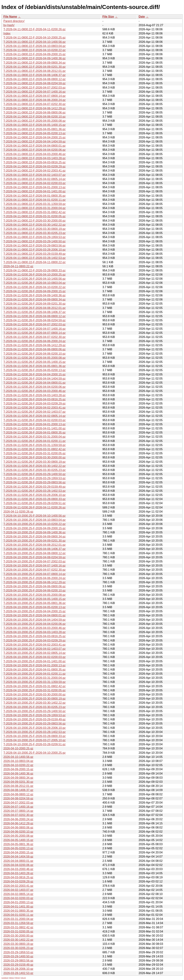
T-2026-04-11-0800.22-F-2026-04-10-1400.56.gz (34, 42)
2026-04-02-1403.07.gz (18, 890)
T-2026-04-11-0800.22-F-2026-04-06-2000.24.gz (34, 100)
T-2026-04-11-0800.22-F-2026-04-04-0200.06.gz (34, 150)
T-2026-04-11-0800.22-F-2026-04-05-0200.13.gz (34, 133)
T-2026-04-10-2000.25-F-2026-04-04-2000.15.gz (34, 611)
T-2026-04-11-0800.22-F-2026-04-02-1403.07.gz (34, 175)
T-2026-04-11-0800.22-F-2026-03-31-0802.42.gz (34, 212)
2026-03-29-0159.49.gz (18, 965)
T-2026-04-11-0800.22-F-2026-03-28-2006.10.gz (34, 250)
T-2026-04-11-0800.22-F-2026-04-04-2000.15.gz (34, 137)
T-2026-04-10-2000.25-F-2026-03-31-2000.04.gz (34, 678)
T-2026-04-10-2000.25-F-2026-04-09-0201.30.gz (34, 541)
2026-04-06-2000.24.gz (18, 819)
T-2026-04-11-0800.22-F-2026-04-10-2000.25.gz (34, 38)
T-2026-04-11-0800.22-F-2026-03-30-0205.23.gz (34, 233)
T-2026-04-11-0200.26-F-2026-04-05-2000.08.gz (34, 358)
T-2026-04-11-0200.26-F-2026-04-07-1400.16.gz (34, 329)
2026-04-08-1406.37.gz (18, 790)
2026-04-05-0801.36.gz (18, 844)
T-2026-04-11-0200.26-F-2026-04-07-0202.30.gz (34, 337)
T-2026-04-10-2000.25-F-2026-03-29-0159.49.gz (34, 719)
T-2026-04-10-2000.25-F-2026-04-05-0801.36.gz (34, 603)
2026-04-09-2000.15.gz (18, 769)
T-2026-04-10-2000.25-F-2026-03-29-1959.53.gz (34, 715)
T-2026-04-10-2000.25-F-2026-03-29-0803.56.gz (34, 724)
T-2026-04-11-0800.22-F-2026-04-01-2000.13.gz (34, 187)
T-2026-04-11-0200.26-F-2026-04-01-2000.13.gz (34, 424)
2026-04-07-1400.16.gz (18, 807)
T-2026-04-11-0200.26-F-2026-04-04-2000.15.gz (34, 374)
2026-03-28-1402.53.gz (18, 973)
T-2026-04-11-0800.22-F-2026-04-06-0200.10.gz (34, 117)
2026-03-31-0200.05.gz (18, 932)
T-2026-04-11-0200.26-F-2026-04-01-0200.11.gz (34, 441)
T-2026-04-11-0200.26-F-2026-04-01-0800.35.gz (34, 433)
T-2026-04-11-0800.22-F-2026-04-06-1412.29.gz (34, 108)
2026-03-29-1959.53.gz (18, 952)
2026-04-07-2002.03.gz (18, 803)
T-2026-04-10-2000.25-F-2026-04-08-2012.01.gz (34, 545)
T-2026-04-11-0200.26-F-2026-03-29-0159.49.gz (34, 487)
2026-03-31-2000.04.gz (18, 919)
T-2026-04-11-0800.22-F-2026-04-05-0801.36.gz (34, 129)
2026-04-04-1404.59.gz (18, 857)
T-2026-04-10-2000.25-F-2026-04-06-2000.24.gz (34, 578)
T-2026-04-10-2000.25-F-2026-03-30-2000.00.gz (34, 694)
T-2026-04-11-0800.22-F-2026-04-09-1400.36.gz (34, 58)
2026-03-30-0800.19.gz (18, 944)
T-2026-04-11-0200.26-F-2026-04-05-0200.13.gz (34, 370)
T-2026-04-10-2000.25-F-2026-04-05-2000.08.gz (34, 595)
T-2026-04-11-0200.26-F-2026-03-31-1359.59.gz (34, 445)
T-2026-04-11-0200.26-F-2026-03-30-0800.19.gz (34, 462)
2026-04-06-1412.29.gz (18, 823)
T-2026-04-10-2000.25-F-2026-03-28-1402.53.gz (34, 732)
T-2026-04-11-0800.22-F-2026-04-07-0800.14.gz (34, 96)
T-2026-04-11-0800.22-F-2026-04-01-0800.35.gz (34, 196)
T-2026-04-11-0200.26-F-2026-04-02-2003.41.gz (34, 408)
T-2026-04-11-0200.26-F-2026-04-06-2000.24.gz (34, 341)
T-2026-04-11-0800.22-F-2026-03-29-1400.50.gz (34, 241)
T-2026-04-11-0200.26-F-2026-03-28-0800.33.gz (34, 499)
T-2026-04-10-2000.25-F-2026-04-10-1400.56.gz (34, 516)
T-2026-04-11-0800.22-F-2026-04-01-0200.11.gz (34, 200)
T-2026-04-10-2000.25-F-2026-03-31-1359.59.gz (34, 682)
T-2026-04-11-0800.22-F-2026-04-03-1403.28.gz (34, 158)
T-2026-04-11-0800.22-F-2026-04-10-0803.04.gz (34, 46)
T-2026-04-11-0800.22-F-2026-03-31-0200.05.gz (34, 216)
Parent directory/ (14, 21)
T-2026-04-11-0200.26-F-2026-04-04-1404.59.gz (34, 379)
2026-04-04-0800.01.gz (18, 861)
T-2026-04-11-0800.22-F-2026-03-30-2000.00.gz (34, 221)
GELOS (23, 978)
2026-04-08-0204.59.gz (18, 798)
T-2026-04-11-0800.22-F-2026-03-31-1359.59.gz (34, 204)
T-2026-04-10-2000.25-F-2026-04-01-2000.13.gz (34, 665)
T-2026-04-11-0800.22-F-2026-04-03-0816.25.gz (34, 162)
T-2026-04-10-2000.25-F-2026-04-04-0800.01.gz (34, 615)
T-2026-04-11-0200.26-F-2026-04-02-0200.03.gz (34, 420)
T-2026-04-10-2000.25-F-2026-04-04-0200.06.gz (34, 624)
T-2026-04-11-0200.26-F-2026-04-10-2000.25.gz (34, 275)
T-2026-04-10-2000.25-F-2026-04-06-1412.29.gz (34, 582)
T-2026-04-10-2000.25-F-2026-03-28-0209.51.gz (34, 744)
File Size (108, 17)
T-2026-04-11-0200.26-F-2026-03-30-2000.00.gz (34, 457)
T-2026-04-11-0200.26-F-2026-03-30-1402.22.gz (34, 466)
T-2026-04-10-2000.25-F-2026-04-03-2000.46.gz (34, 628)
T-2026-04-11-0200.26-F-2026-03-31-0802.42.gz (34, 449)
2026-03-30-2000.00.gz (18, 936)
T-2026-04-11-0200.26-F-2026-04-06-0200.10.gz (34, 354)
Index (7, 33)
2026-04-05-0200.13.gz (18, 848)
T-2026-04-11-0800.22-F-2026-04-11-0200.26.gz (34, 29)
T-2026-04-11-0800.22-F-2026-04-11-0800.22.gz (34, 262)
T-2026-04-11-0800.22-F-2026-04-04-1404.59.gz (34, 142)
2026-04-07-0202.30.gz (18, 815)
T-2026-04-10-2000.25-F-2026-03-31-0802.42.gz (34, 686)
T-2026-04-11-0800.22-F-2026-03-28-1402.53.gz (34, 258)
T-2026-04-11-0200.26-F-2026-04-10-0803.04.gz (34, 283)
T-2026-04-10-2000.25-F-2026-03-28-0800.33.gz (34, 736)
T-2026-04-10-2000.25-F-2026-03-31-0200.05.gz (34, 690)
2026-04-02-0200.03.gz (18, 898)
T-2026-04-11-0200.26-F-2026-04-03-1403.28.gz (34, 395)
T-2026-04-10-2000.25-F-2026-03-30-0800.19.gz (34, 699)
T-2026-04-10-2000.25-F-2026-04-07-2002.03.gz (34, 561)
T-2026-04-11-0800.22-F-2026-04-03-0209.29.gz (34, 166)
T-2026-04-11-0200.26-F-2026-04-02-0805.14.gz (34, 416)
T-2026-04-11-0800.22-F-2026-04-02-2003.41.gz (34, 171)
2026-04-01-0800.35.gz (18, 911)
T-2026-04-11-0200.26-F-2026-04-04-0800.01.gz (34, 383)
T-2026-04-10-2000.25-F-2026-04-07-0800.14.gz (34, 574)
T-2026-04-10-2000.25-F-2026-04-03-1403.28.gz (34, 632)
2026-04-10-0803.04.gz (18, 761)
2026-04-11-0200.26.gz (18, 512)
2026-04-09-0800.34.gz (18, 778)
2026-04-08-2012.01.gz (18, 786)
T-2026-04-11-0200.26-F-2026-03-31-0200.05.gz (34, 453)
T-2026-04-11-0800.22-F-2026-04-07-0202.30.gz (34, 104)
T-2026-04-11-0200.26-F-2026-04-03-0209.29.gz (34, 403)
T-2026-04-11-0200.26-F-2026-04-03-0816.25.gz (34, 399)
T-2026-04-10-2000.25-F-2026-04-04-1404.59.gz (34, 620)
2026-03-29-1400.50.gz (18, 956)
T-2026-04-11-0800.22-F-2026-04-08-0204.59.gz (34, 83)
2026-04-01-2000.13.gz (18, 902)
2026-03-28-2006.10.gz (18, 969)
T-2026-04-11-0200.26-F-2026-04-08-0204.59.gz (34, 320)
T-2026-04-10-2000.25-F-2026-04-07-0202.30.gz (34, 570)
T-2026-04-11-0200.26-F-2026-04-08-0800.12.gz (34, 316)
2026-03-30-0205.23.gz (18, 948)
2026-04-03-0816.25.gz (18, 877)
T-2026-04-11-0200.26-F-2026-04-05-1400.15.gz (34, 362)
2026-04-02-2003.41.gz (18, 886)
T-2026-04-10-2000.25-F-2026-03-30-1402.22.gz (34, 703)
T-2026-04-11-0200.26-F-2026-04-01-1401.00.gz (34, 428)
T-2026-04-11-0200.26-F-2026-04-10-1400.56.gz (34, 279)
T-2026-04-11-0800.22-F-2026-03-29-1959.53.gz (34, 237)
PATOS (17, 978)
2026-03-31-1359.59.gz (18, 923)
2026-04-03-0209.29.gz (18, 881)
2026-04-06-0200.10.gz (18, 832)
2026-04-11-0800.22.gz (18, 266)
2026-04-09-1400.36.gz (18, 774)
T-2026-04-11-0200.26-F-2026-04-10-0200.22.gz (34, 287)
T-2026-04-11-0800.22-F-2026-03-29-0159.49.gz (34, 254)
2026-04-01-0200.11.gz (18, 915)
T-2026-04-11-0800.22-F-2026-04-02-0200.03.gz (34, 183)
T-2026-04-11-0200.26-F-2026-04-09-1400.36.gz (34, 295)
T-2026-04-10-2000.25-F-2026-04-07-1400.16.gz (34, 566)
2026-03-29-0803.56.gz (18, 961)
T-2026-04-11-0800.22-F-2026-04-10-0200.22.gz (34, 50)
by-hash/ (9, 25)
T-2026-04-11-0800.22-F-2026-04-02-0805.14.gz (34, 179)
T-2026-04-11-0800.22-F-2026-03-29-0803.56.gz (34, 246)
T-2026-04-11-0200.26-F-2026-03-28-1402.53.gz (34, 491)
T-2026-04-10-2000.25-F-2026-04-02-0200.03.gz (34, 657)
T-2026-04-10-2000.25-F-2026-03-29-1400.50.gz (34, 711)
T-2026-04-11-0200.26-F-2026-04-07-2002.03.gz (34, 324)
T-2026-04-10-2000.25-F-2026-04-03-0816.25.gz (34, 636)
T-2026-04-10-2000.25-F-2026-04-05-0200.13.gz (34, 607)
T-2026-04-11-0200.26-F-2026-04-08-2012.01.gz (34, 308)
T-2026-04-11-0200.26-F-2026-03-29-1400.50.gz (34, 474)
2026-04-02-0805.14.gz (18, 894)
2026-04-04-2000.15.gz (18, 852)
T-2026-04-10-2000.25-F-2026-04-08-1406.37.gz (34, 549)
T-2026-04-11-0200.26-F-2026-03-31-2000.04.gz (34, 437)
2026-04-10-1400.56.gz (18, 757)
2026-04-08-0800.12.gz (18, 794)
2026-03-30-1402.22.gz (18, 940)
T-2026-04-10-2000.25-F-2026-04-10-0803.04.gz (34, 520)
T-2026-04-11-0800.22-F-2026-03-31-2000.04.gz (34, 208)
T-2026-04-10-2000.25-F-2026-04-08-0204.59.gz (34, 557)
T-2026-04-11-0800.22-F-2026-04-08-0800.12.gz (34, 79)
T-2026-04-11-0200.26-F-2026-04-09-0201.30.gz (34, 304)
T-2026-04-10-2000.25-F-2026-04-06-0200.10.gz (34, 590)
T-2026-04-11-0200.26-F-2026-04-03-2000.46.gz (34, 391)
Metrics (11, 978)
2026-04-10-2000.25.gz (18, 748)
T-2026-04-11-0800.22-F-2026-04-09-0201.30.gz (34, 67)
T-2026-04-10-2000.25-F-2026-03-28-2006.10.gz (34, 728)
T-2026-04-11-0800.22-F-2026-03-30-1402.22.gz (34, 225)
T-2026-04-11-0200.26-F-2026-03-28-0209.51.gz (34, 503)
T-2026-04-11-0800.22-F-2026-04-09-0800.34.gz (34, 63)
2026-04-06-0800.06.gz (18, 828)
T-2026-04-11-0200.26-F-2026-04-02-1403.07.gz (34, 412)
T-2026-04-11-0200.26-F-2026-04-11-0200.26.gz (34, 507)
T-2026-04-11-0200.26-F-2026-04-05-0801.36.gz (34, 366)
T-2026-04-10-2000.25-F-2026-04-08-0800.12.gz (34, 553)
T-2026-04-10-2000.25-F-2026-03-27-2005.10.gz (34, 740)
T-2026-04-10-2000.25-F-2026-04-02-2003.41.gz (34, 645)
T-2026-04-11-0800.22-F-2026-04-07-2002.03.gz (34, 88)
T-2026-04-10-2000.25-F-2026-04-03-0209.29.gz (34, 641)
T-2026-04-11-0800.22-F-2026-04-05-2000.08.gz (34, 121)
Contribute (5, 978)
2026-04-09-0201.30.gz (18, 782)
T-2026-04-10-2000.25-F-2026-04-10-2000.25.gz (34, 753)
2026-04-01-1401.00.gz (18, 907)
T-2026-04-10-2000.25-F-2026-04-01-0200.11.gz (34, 674)
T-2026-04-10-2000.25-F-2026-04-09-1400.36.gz (34, 532)
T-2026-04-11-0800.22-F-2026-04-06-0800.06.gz (34, 113)
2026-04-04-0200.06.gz (18, 865)
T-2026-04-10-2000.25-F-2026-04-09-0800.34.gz (34, 537)
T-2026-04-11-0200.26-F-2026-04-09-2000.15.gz (34, 291)
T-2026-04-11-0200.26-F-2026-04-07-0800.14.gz (34, 333)
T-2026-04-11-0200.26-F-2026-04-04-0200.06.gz (34, 387)
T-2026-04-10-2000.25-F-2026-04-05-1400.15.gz (34, 599)
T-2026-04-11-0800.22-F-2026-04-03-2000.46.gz (34, 154)
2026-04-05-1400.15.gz (18, 840)
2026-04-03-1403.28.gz (18, 873)
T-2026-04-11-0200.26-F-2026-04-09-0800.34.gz (34, 300)
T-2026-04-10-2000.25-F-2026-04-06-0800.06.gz (34, 586)
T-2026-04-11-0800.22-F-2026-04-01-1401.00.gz (34, 191)
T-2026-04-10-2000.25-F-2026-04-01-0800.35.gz (34, 670)
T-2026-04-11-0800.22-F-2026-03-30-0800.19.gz (34, 229)
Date (142, 17)
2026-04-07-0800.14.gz (18, 811)
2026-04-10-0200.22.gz (18, 765)
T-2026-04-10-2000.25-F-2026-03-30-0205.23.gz (34, 707)
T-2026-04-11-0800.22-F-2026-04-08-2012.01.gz (34, 71)
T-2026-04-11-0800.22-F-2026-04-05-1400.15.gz (34, 125)
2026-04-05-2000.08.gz (18, 836)
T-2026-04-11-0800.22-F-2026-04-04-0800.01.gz (34, 146)
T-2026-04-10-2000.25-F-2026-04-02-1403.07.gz (34, 649)
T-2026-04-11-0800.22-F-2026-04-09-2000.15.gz (34, 54)
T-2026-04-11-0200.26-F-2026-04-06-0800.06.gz (34, 349)
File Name (10, 17)
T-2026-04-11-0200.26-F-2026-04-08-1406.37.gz (34, 312)
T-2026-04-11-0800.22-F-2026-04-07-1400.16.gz (34, 92)
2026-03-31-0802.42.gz (18, 927)
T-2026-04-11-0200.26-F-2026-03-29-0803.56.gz (34, 482)
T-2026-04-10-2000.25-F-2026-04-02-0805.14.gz (34, 653)
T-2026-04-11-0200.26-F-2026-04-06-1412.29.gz (34, 345)
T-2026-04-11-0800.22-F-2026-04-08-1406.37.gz (34, 75)
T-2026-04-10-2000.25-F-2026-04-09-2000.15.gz (34, 528)
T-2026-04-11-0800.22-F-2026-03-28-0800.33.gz (34, 270)
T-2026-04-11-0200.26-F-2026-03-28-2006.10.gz (34, 495)
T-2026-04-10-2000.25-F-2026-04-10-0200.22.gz (34, 524)
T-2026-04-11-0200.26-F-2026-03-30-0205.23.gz (34, 470)
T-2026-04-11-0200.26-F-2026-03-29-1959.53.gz (34, 478)
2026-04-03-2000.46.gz (18, 869)
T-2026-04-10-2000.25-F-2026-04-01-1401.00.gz (34, 661)
